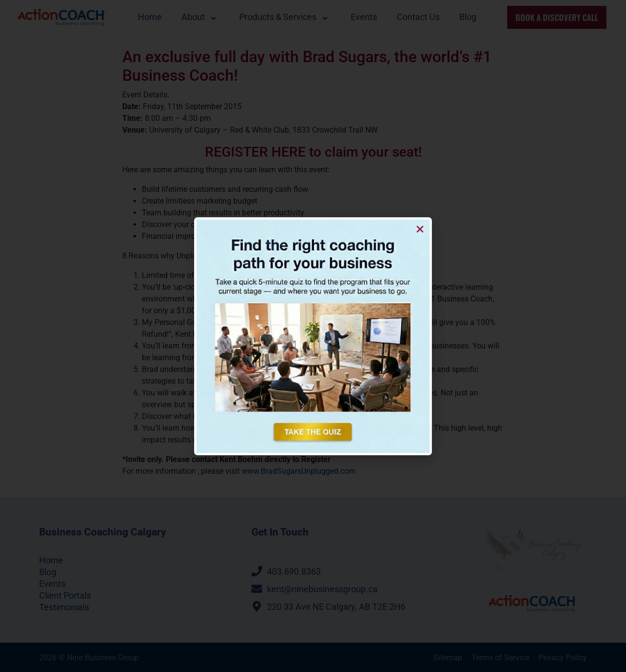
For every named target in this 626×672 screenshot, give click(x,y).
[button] (396, 253)
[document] (313, 336)
